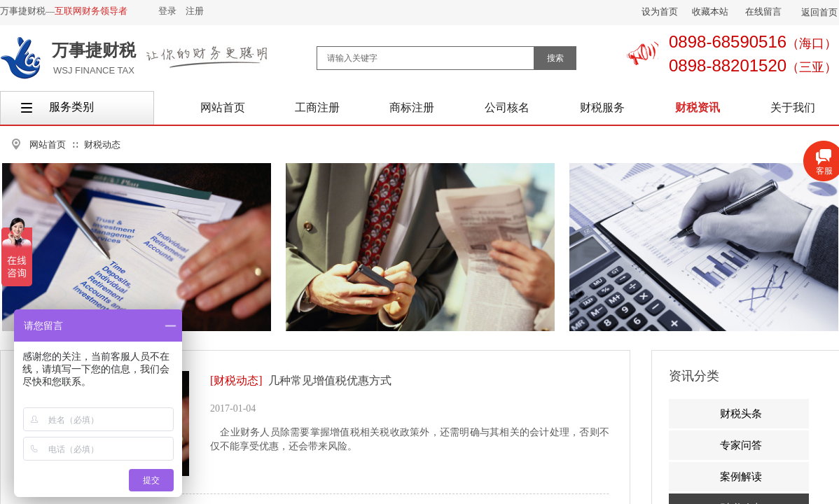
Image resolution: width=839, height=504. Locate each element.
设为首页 (660, 12)
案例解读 (741, 477)
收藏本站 (710, 12)
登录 (167, 11)
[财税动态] (236, 380)
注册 (195, 11)
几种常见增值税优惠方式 (330, 380)
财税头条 (741, 414)
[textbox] (425, 58)
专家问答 (741, 445)
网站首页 (48, 145)
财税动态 (102, 145)
